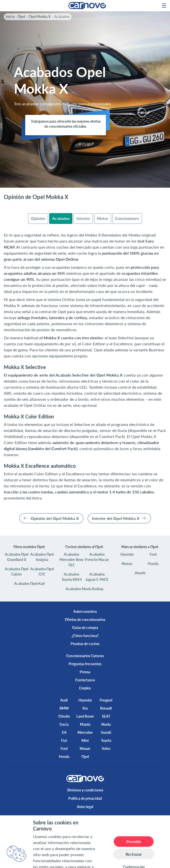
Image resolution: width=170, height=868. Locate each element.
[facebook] (61, 819)
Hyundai (127, 554)
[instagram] (93, 819)
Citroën (64, 716)
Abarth (140, 573)
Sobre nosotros (85, 611)
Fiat (64, 740)
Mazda (85, 724)
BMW (64, 708)
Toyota (106, 740)
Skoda (106, 724)
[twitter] (77, 819)
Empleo (85, 688)
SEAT (106, 716)
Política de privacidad (85, 798)
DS (64, 732)
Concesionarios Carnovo (85, 656)
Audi (64, 700)
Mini (85, 740)
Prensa (85, 672)
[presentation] (38, 219)
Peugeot (106, 700)
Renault (106, 708)
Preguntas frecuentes (85, 664)
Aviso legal (85, 807)
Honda (153, 564)
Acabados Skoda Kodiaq (84, 589)
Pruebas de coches (85, 644)
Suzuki (106, 732)
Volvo (106, 748)
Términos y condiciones (85, 790)
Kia (85, 708)
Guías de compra (85, 628)
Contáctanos (85, 680)
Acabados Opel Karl (29, 583)
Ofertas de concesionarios (85, 620)
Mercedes (85, 732)
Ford (153, 554)
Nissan (127, 564)
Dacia (64, 724)
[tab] (38, 219)
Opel (85, 757)
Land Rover (85, 716)
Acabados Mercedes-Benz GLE (72, 560)
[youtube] (109, 819)
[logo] (85, 6)
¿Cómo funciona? (85, 636)
